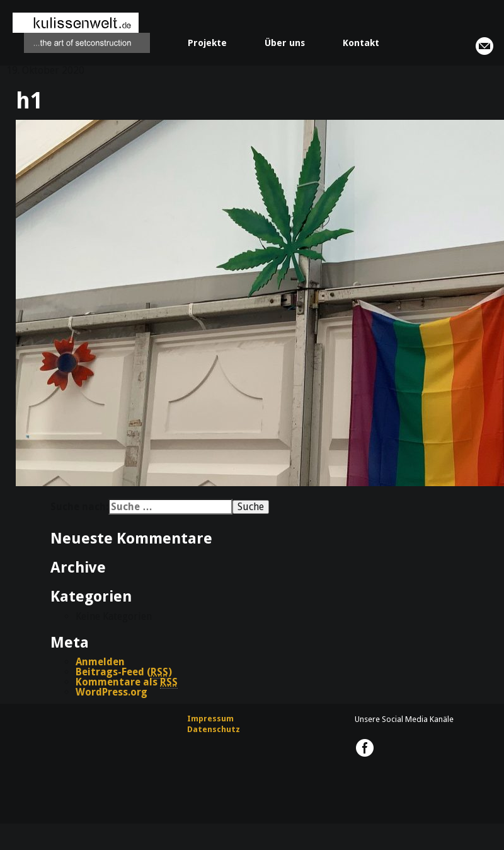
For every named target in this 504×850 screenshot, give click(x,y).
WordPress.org (112, 692)
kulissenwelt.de (81, 33)
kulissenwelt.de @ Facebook (365, 748)
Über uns (285, 43)
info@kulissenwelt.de (484, 46)
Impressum (210, 719)
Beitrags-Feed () (124, 672)
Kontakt (361, 43)
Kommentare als (127, 682)
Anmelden (100, 662)
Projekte (207, 43)
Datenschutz (214, 729)
